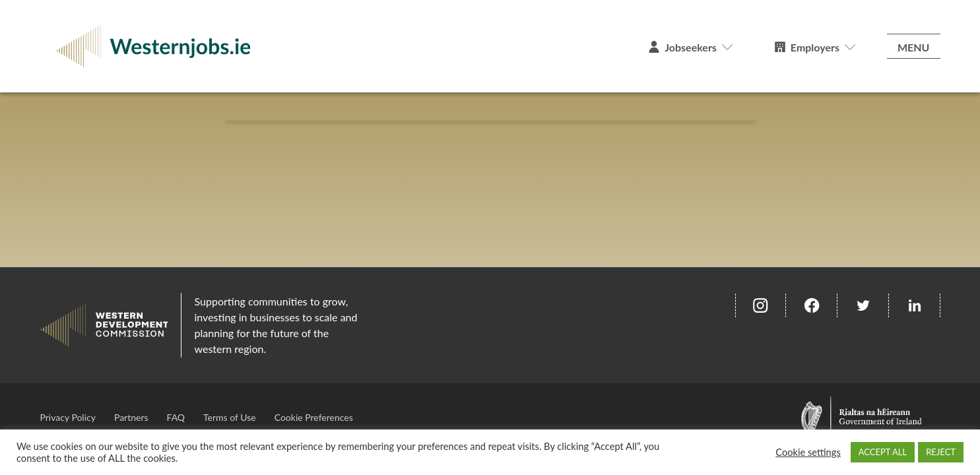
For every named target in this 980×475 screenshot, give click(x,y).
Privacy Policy (68, 417)
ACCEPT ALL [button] (883, 452)
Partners (131, 417)
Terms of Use (230, 417)
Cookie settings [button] (808, 452)
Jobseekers (691, 47)
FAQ (176, 417)
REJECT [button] (941, 452)
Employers (815, 47)
